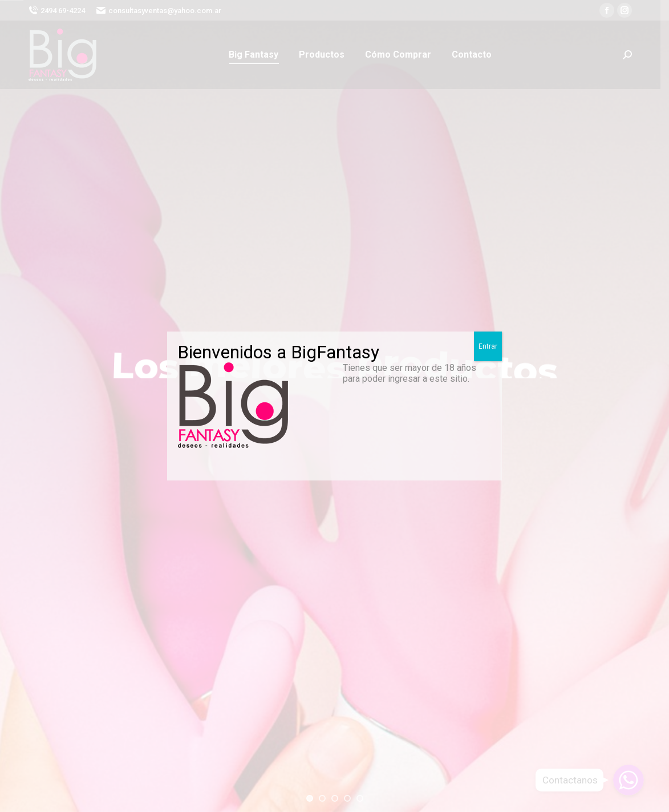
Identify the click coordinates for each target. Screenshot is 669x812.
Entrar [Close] (488, 346)
